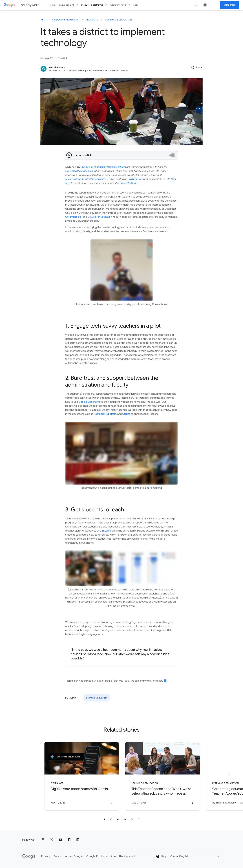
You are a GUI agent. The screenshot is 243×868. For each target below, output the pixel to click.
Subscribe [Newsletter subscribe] (230, 5)
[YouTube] (60, 840)
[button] (196, 68)
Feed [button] (136, 5)
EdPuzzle (111, 414)
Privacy (46, 856)
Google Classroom (89, 402)
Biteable (106, 531)
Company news (120, 5)
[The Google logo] (29, 856)
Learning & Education (119, 20)
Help (161, 857)
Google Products (97, 856)
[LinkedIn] (78, 840)
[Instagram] (43, 840)
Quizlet (126, 414)
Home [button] (52, 5)
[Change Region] (196, 856)
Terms (58, 856)
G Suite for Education (100, 217)
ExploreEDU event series (79, 171)
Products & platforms (94, 5)
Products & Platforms (65, 20)
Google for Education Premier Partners (104, 167)
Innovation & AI (68, 5)
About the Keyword (123, 856)
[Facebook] (69, 840)
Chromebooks (73, 217)
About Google (74, 856)
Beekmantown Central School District (86, 179)
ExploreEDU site (128, 183)
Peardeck (99, 414)
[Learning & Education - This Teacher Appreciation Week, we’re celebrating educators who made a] (162, 776)
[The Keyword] (42, 20)
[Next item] (228, 774)
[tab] (104, 819)
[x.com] (52, 840)
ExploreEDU (134, 179)
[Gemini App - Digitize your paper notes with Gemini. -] (81, 776)
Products (92, 20)
